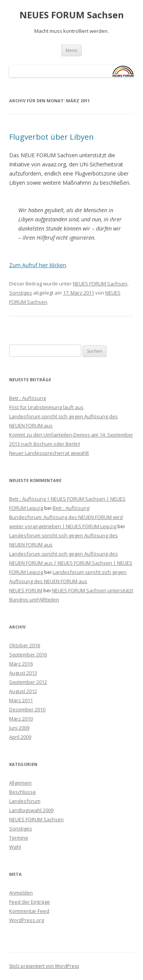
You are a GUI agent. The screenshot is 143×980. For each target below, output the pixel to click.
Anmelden (21, 893)
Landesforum (25, 801)
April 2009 (20, 737)
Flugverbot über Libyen (51, 137)
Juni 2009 (19, 728)
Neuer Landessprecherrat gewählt (49, 453)
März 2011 (21, 700)
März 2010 (21, 719)
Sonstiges (21, 293)
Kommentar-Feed (29, 911)
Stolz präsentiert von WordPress (44, 966)
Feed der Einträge (30, 902)
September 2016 (28, 654)
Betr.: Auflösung (27, 398)
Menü (71, 50)
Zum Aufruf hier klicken (38, 265)
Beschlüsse (22, 792)
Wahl (15, 847)
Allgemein (20, 783)
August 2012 (23, 691)
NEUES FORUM (26, 590)
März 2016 (21, 664)
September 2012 (28, 682)
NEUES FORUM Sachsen (72, 15)
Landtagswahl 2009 (31, 810)
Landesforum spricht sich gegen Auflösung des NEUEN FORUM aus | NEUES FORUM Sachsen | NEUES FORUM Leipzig (71, 563)
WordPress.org (27, 920)
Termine (19, 838)
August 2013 (23, 673)
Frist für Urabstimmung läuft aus (46, 407)
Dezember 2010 (27, 709)
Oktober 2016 (25, 645)
